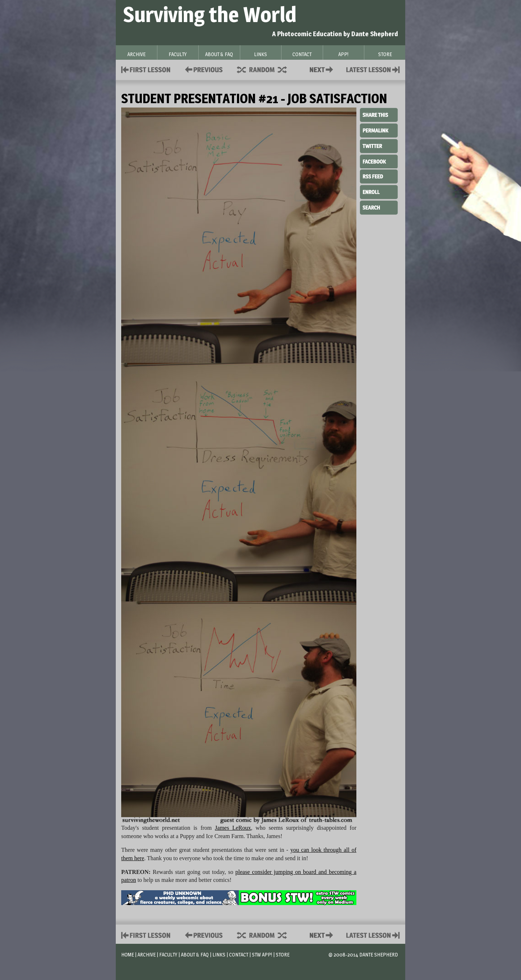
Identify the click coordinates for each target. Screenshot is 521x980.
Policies (202, 69)
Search (379, 207)
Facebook (379, 161)
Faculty (168, 954)
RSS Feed (379, 176)
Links (219, 954)
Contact (323, 69)
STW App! (262, 954)
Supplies (267, 69)
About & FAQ (195, 954)
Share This (379, 115)
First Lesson (146, 69)
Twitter (379, 146)
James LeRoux (233, 828)
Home (128, 954)
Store (283, 954)
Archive (147, 954)
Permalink (379, 130)
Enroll (379, 191)
